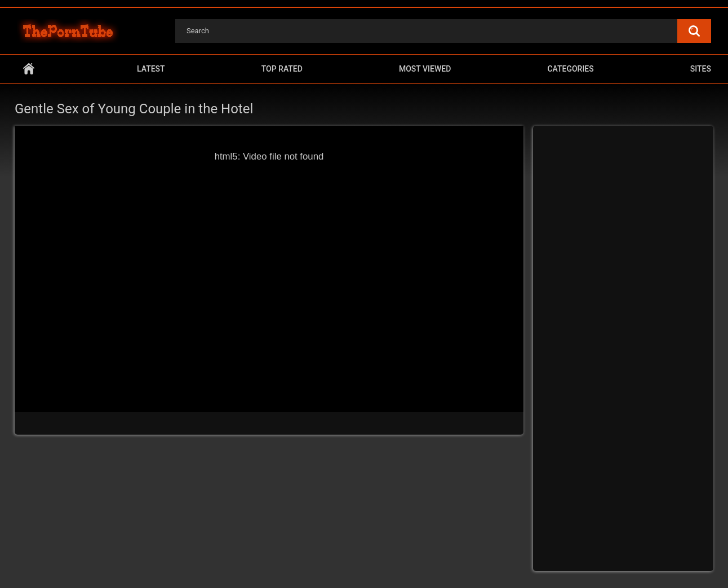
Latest (151, 69)
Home (29, 69)
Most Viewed (425, 69)
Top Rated (282, 69)
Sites (701, 69)
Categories (570, 69)
